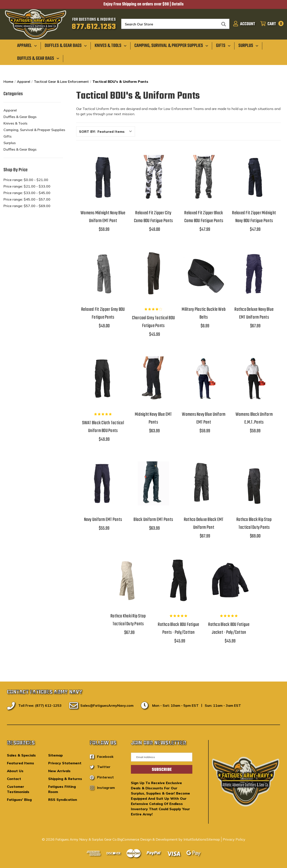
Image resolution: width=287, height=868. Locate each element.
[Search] (224, 24)
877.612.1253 (94, 27)
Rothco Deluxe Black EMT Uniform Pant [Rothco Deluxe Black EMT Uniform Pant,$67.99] (204, 524)
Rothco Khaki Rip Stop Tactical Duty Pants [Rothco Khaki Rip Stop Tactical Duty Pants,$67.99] (128, 620)
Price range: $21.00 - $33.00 (27, 186)
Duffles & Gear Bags (20, 117)
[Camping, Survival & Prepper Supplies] (171, 46)
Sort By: (87, 131)
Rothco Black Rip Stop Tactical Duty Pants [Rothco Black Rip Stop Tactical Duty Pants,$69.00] (254, 524)
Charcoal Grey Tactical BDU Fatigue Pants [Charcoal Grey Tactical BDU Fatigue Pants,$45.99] (153, 322)
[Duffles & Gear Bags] (66, 46)
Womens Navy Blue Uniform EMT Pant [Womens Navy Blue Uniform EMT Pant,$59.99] (204, 418)
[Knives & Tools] (111, 46)
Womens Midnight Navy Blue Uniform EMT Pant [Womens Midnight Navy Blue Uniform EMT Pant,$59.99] (103, 217)
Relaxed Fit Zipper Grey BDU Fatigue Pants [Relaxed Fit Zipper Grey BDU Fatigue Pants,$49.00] (103, 313)
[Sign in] (244, 24)
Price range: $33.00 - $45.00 (27, 193)
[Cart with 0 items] (271, 24)
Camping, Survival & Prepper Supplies (34, 130)
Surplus (10, 143)
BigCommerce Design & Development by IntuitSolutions (162, 839)
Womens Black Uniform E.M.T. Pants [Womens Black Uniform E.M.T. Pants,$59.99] (254, 418)
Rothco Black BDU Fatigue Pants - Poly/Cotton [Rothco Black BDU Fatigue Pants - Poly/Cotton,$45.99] (178, 629)
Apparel (10, 110)
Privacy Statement (65, 763)
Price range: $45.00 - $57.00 (27, 199)
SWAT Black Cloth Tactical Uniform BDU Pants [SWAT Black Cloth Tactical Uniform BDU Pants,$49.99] (103, 427)
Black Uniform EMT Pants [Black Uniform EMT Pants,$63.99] (153, 520)
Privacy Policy (234, 839)
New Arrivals (59, 771)
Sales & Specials (21, 755)
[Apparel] (27, 46)
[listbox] (116, 131)
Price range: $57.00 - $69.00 (27, 206)
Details (178, 4)
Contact (14, 779)
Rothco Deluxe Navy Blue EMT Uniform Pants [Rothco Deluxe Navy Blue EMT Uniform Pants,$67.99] (254, 313)
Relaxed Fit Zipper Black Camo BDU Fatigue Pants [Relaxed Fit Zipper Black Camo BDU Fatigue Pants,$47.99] (204, 217)
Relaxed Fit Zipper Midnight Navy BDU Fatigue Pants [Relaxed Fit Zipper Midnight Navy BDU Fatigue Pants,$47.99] (254, 217)
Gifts (7, 136)
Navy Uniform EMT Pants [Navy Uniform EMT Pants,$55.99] (103, 520)
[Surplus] (248, 46)
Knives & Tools (15, 123)
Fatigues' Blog (19, 800)
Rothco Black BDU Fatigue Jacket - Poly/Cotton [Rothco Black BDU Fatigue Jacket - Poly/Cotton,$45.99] (229, 629)
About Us (15, 771)
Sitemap (55, 755)
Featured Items (21, 763)
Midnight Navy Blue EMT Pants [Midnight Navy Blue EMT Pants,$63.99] (153, 418)
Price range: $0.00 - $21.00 (26, 180)
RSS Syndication (63, 800)
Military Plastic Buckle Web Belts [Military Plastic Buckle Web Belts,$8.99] (204, 313)
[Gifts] (223, 46)
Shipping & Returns (65, 779)
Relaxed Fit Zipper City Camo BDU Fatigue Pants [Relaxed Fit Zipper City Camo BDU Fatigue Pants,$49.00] (153, 217)
